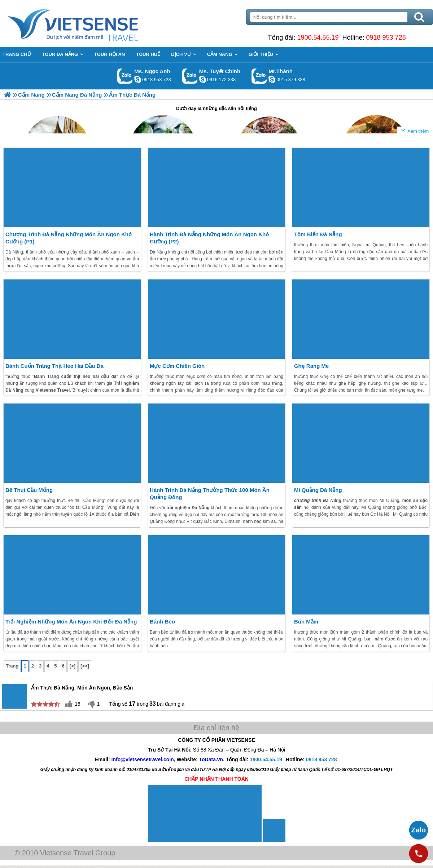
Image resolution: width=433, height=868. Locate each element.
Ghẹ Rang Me (311, 366)
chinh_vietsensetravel (202, 79)
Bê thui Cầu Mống (29, 490)
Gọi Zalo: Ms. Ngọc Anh (125, 76)
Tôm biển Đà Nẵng (318, 234)
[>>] (85, 666)
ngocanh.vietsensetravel (137, 79)
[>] (73, 666)
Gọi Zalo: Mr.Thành (259, 76)
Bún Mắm (306, 622)
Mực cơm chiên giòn (177, 366)
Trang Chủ (91, 23)
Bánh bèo (162, 622)
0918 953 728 (386, 38)
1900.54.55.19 (318, 38)
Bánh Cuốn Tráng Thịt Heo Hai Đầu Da (54, 366)
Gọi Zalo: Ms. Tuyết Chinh (190, 76)
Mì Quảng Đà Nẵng (318, 490)
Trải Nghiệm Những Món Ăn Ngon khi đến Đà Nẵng (71, 622)
